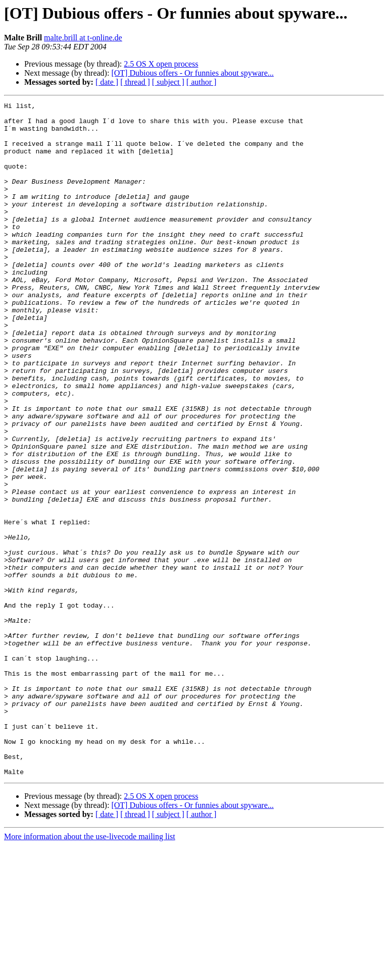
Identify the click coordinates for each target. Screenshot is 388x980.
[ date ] (107, 82)
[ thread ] (135, 82)
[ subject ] (168, 82)
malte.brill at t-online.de (83, 38)
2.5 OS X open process (161, 64)
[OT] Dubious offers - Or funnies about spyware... (192, 73)
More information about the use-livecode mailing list (90, 971)
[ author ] (202, 82)
